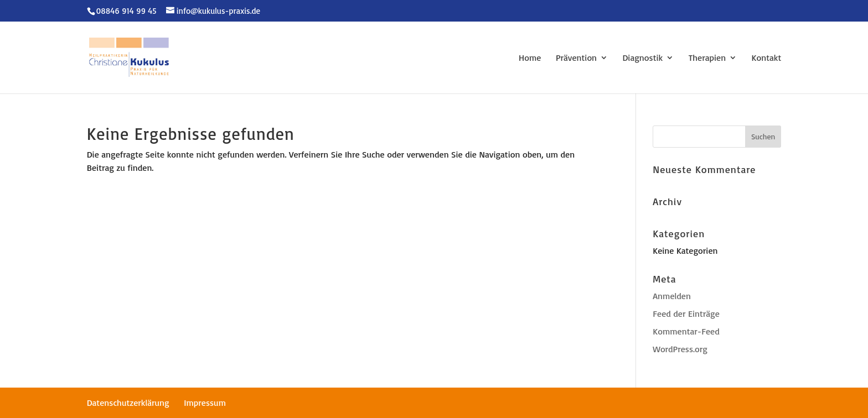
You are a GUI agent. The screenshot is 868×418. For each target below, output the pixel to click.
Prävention (576, 58)
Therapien (707, 58)
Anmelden (672, 296)
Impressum (205, 403)
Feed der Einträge (686, 313)
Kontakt (767, 58)
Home (530, 58)
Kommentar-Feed (686, 331)
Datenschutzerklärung (128, 403)
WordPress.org (680, 349)
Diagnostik (643, 58)
